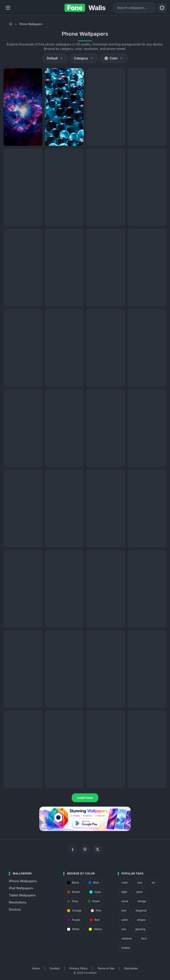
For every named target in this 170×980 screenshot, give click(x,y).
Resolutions (18, 902)
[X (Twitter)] (97, 849)
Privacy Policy (78, 968)
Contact (55, 968)
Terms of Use (106, 968)
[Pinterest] (85, 849)
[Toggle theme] (162, 8)
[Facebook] (73, 849)
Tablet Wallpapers (22, 895)
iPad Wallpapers (21, 888)
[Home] (11, 24)
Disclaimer (131, 968)
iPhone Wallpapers (23, 881)
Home (36, 968)
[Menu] (8, 8)
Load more (85, 798)
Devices (15, 909)
